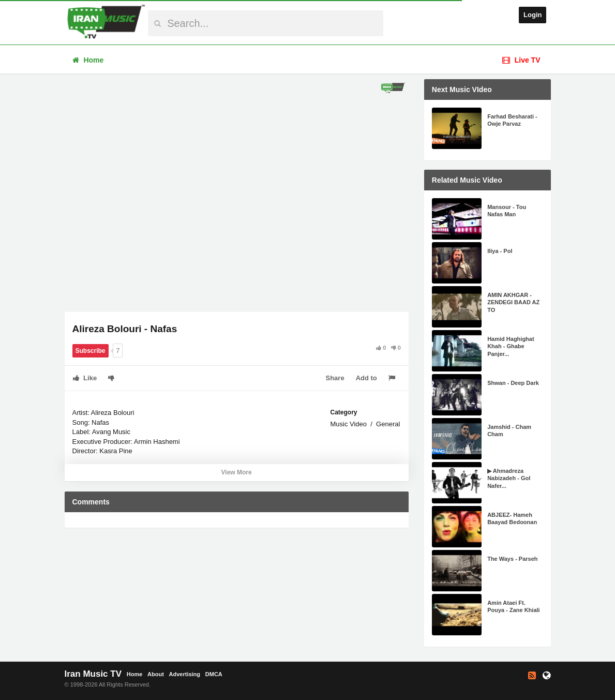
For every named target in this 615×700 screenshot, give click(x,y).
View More (237, 472)
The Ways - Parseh (512, 559)
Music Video (348, 424)
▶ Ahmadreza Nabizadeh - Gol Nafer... (509, 478)
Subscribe (91, 351)
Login (532, 15)
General (388, 424)
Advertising (185, 674)
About (156, 674)
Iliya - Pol (500, 251)
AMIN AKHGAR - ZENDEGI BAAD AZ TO (513, 302)
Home (88, 60)
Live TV (521, 60)
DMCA (214, 674)
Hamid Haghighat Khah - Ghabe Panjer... (511, 346)
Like (85, 378)
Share (335, 378)
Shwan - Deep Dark (513, 383)
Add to (366, 378)
